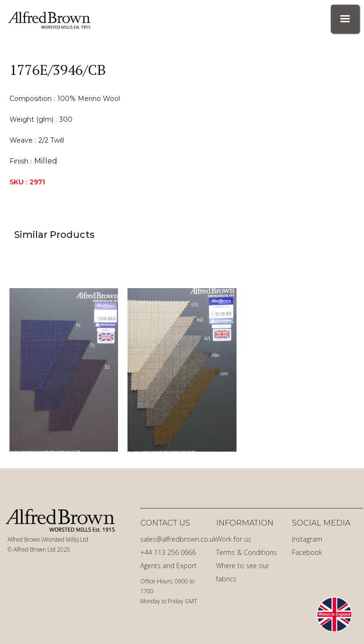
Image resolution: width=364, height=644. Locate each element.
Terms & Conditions (246, 552)
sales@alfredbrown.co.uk (176, 539)
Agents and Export (168, 566)
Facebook (307, 552)
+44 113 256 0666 (168, 552)
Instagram (307, 539)
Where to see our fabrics (243, 572)
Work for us (234, 539)
